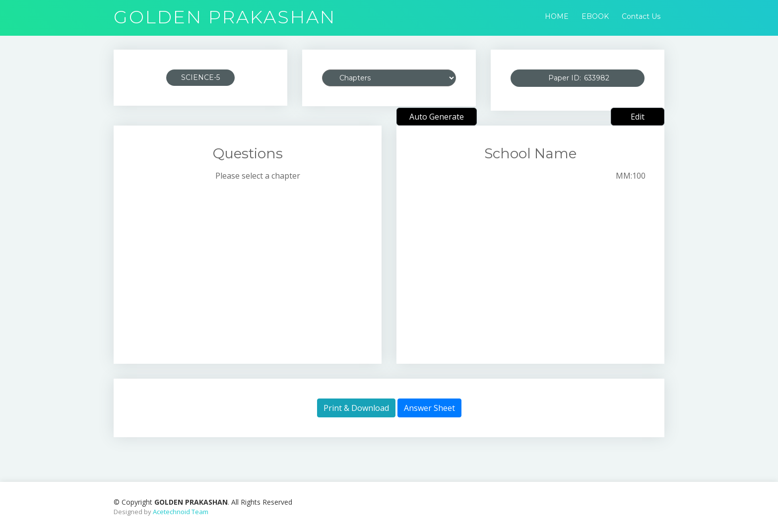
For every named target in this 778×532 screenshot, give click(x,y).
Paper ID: (589, 78)
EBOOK (595, 16)
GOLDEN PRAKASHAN (225, 17)
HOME (557, 16)
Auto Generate (437, 117)
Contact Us (641, 16)
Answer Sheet (429, 408)
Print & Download (356, 408)
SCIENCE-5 (200, 77)
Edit (638, 117)
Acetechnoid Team (181, 512)
